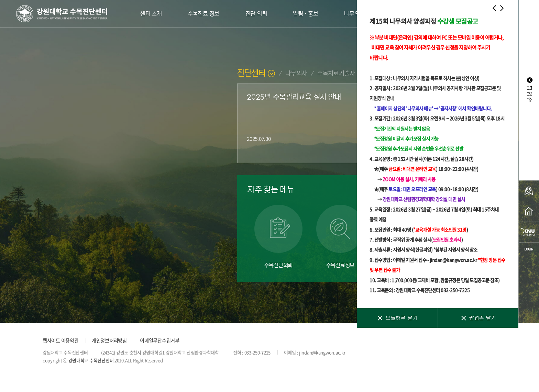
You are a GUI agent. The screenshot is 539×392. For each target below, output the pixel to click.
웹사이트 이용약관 (60, 340)
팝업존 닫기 (478, 318)
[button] (494, 10)
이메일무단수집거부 (159, 340)
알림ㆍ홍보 (306, 14)
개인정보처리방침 (109, 340)
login (529, 249)
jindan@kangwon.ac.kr (322, 352)
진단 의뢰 (256, 14)
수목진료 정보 (203, 14)
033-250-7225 (258, 352)
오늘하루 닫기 (397, 318)
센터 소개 (151, 14)
